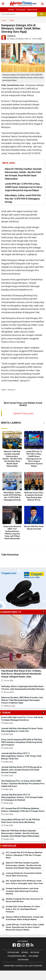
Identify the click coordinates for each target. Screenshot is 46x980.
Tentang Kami (13, 952)
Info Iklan (35, 952)
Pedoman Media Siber (17, 956)
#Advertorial (32, 10)
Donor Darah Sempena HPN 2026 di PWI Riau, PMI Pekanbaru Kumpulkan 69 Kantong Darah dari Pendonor (22, 742)
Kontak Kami (23, 960)
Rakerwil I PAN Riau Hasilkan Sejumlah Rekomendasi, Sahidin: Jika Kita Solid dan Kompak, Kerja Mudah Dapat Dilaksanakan (23, 174)
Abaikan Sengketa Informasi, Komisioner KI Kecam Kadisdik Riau (24, 900)
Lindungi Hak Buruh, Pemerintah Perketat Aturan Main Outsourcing (24, 874)
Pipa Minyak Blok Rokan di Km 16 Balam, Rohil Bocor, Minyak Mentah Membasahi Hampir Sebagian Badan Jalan (21, 674)
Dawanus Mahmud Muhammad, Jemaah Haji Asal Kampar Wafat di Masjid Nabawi (25, 918)
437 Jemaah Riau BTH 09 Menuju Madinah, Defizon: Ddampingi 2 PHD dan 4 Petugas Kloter (24, 855)
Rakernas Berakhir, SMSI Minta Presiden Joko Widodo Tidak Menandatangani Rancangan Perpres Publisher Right (22, 700)
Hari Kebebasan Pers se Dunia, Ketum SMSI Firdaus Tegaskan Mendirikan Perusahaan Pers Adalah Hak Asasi (23, 784)
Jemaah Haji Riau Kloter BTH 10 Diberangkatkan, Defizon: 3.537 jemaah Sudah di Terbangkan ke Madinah (22, 797)
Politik (12, 20)
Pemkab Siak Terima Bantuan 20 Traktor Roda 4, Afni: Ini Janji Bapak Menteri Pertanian (23, 909)
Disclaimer (33, 956)
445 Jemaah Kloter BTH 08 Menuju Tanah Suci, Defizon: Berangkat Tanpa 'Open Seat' (24, 882)
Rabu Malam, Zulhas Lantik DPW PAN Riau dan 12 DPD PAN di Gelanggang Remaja (23, 199)
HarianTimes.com (23, 413)
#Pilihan (11, 10)
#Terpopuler (21, 10)
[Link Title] (14, 945)
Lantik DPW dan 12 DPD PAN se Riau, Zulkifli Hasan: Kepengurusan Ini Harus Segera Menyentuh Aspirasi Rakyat (24, 187)
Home (4, 20)
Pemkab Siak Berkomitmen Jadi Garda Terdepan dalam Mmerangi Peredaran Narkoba (22, 891)
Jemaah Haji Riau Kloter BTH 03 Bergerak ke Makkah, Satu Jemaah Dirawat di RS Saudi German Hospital (22, 770)
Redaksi (25, 952)
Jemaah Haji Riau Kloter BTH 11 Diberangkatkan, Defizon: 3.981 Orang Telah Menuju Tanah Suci (21, 756)
